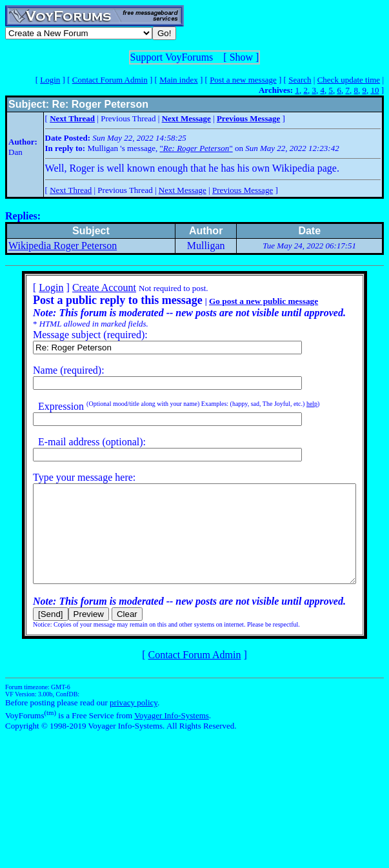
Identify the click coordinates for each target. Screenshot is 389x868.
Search (300, 80)
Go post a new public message (247, 301)
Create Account (87, 288)
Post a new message (243, 80)
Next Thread (71, 190)
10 (374, 90)
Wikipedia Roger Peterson (63, 246)
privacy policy (134, 722)
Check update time (349, 80)
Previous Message (243, 190)
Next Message (183, 190)
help (295, 404)
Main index (179, 80)
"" (196, 148)
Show (241, 57)
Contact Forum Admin (110, 80)
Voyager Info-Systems (172, 735)
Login (50, 80)
